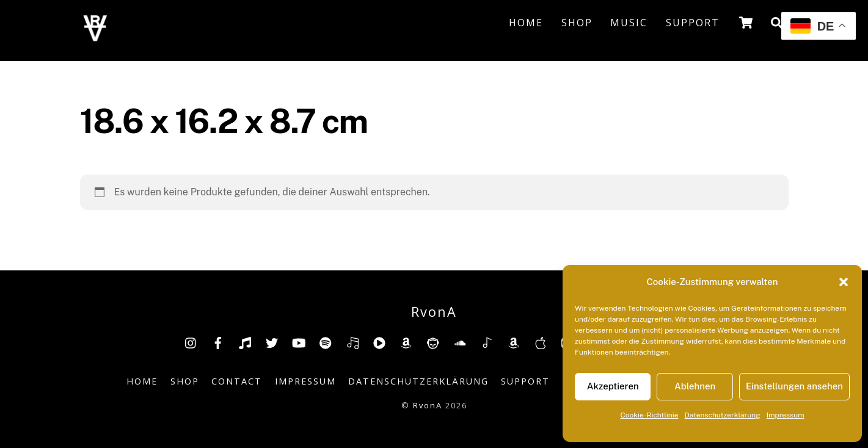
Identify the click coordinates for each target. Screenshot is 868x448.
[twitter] (272, 342)
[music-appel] (541, 342)
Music (629, 23)
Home (526, 23)
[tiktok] (245, 342)
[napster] (433, 342)
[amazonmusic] (514, 342)
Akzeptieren (613, 386)
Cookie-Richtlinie (649, 415)
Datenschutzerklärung (723, 415)
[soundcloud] (460, 342)
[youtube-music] (379, 342)
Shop (577, 23)
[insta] (191, 342)
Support (693, 23)
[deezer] (352, 342)
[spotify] (326, 342)
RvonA (428, 405)
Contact (237, 381)
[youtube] (299, 342)
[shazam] (487, 342)
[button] (844, 282)
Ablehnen (695, 386)
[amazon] (406, 342)
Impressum (786, 415)
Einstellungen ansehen (794, 386)
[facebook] (218, 342)
